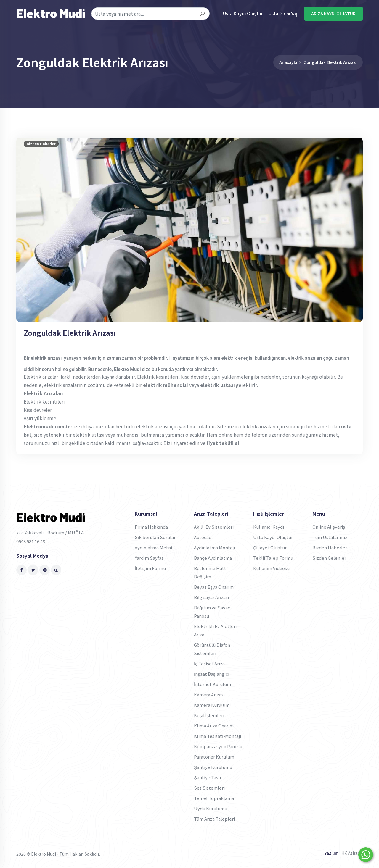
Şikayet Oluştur (270, 547)
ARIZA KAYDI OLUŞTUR (333, 14)
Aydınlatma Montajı (214, 547)
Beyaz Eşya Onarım (214, 587)
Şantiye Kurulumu (213, 767)
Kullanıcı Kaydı (269, 527)
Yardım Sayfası (150, 558)
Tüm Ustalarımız (330, 537)
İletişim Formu (150, 568)
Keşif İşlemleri (209, 715)
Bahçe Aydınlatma (213, 558)
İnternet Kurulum (212, 684)
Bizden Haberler (330, 547)
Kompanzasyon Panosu (218, 746)
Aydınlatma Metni (153, 547)
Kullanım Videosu (271, 568)
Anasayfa (288, 62)
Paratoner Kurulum (214, 757)
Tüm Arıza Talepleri (214, 819)
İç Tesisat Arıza (209, 663)
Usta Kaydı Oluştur (243, 13)
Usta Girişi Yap (284, 13)
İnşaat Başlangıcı (212, 674)
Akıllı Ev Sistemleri (214, 527)
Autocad (203, 537)
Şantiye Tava (207, 777)
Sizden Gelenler (329, 558)
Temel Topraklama (214, 798)
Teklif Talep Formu (273, 558)
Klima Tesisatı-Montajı (217, 736)
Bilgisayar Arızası (211, 597)
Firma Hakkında (151, 527)
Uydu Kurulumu (211, 808)
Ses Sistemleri (209, 788)
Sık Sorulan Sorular (155, 537)
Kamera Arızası (209, 694)
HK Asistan (352, 853)
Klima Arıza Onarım (214, 726)
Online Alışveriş (329, 527)
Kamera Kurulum (212, 705)
